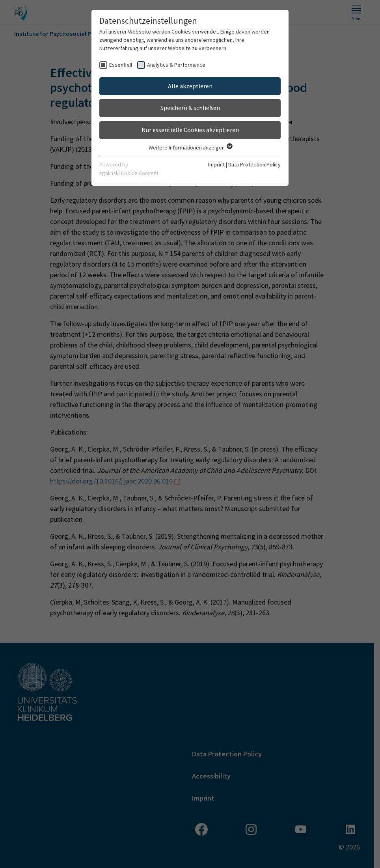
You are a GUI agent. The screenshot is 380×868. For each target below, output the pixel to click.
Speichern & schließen (190, 108)
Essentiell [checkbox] (121, 65)
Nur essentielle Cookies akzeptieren (190, 130)
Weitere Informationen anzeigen (190, 147)
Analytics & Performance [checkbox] (176, 65)
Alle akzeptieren (190, 86)
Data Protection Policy (254, 164)
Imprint (216, 164)
